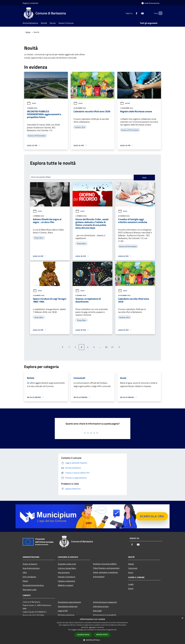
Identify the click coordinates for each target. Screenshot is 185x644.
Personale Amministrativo (33, 585)
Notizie (125, 103)
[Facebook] (132, 13)
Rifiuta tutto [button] (102, 635)
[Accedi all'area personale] (150, 3)
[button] (93, 640)
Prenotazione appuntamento (69, 602)
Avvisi (31, 103)
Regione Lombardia (30, 3)
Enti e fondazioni (29, 577)
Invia (144, 178)
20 (106, 347)
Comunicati (133, 568)
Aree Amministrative (31, 568)
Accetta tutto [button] (83, 635)
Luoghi (131, 584)
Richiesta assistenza (66, 615)
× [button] (182, 618)
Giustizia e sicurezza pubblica (105, 564)
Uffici (25, 572)
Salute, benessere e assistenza (105, 572)
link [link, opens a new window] (115, 630)
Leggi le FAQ (63, 611)
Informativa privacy (101, 606)
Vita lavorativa (64, 572)
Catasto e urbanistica (66, 581)
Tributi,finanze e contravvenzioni (106, 568)
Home (28, 32)
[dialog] (92, 630)
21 (112, 347)
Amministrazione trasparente (105, 602)
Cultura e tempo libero (67, 568)
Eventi (131, 588)
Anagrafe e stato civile (67, 564)
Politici (25, 581)
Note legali (97, 611)
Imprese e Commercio (67, 577)
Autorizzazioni (99, 577)
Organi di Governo (30, 564)
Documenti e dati (30, 590)
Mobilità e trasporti (66, 585)
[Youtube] (138, 13)
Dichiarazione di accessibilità (105, 615)
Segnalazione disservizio (68, 606)
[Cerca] (160, 13)
